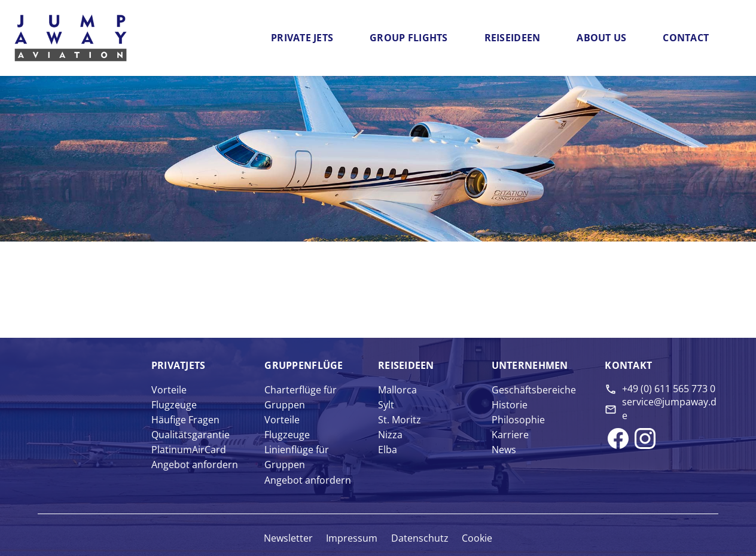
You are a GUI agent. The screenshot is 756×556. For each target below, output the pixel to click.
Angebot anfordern (195, 465)
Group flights (409, 38)
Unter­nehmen (530, 365)
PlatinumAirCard (189, 450)
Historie (510, 405)
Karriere (510, 435)
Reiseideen (513, 38)
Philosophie (518, 420)
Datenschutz (420, 538)
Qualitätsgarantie (190, 435)
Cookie (477, 538)
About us (601, 38)
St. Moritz (400, 420)
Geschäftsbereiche (534, 390)
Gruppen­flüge (304, 365)
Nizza (390, 435)
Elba (388, 450)
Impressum (352, 538)
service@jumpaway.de (669, 408)
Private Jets (302, 38)
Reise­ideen (406, 365)
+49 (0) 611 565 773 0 (669, 389)
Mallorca (397, 390)
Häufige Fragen (185, 420)
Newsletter (288, 538)
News (504, 450)
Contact (686, 38)
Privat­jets (179, 365)
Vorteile (169, 390)
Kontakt (628, 365)
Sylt (386, 405)
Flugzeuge (174, 405)
